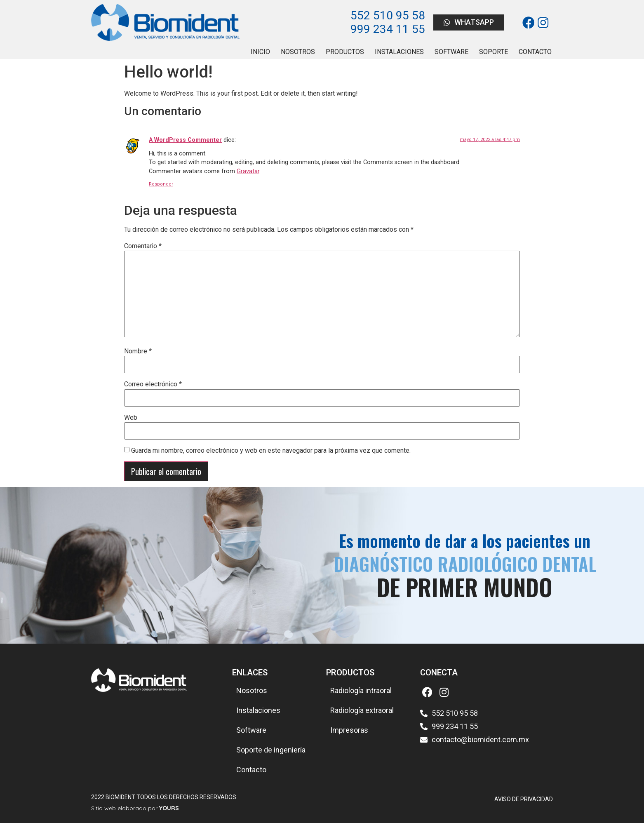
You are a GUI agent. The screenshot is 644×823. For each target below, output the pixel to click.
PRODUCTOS (345, 52)
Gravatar (248, 171)
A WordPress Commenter (185, 140)
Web (131, 418)
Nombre (138, 351)
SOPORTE (494, 52)
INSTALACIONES (399, 52)
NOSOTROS (298, 52)
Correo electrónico (153, 384)
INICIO (260, 52)
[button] (469, 22)
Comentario (143, 246)
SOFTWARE (451, 52)
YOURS (169, 808)
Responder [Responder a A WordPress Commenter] (161, 184)
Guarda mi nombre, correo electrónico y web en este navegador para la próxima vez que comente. (271, 451)
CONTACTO (535, 52)
